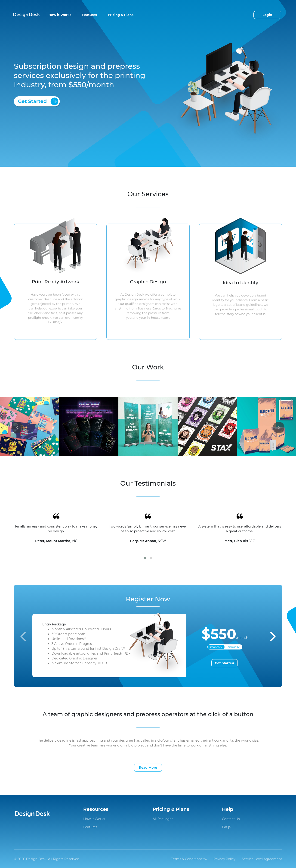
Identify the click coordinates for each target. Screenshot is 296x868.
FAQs (226, 827)
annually (233, 647)
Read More (148, 768)
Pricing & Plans (121, 15)
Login (267, 15)
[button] (145, 558)
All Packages (163, 819)
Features (89, 15)
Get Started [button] (225, 663)
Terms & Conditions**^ (189, 859)
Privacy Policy (224, 859)
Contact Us (231, 819)
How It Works (94, 819)
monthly (216, 647)
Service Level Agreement (262, 859)
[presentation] (17, 428)
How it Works (60, 15)
